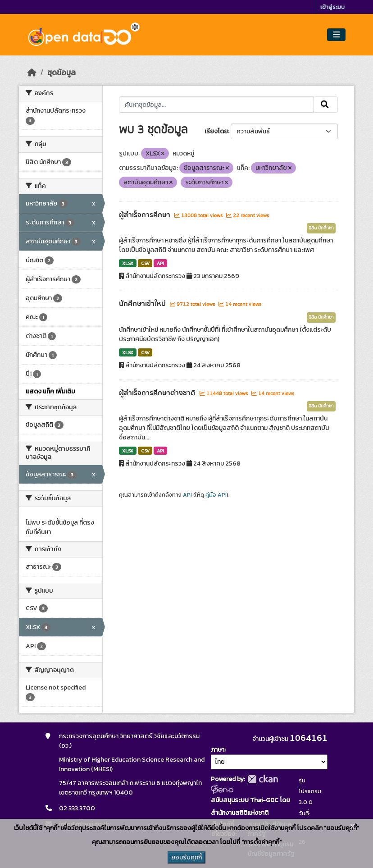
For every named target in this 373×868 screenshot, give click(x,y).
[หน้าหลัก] (32, 73)
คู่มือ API (216, 495)
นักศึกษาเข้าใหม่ (143, 304)
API (160, 263)
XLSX (128, 263)
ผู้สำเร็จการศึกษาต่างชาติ (158, 393)
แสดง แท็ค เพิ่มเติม (50, 391)
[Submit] (325, 105)
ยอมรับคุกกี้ (186, 857)
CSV (145, 263)
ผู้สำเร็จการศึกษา (146, 215)
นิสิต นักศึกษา (321, 228)
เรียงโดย (216, 131)
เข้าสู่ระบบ (332, 7)
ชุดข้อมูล (61, 73)
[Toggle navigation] (336, 35)
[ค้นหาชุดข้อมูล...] (216, 105)
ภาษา (218, 750)
